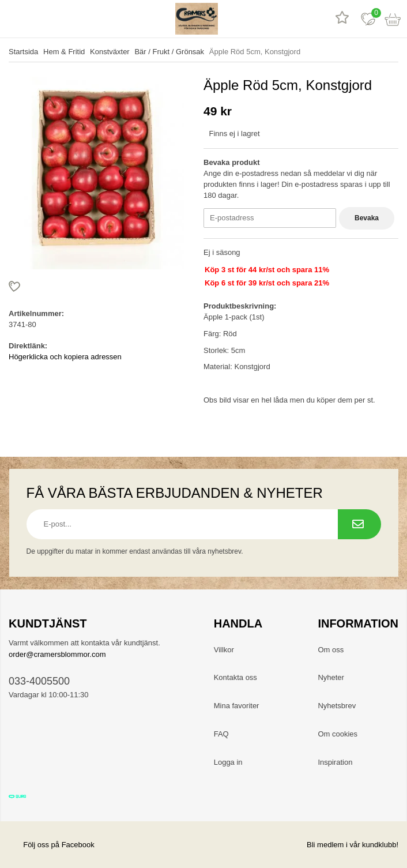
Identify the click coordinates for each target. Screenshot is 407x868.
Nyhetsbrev (337, 706)
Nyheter (331, 677)
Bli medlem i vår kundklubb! (353, 845)
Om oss (331, 650)
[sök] (39, 19)
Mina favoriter (237, 706)
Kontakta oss (235, 677)
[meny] (13, 19)
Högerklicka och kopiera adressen (65, 357)
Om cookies (338, 734)
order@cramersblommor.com (57, 654)
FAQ (221, 734)
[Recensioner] (342, 19)
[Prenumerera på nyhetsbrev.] (359, 524)
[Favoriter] (368, 19)
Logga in (228, 762)
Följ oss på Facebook (52, 845)
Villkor (224, 650)
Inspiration (335, 762)
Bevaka (367, 218)
